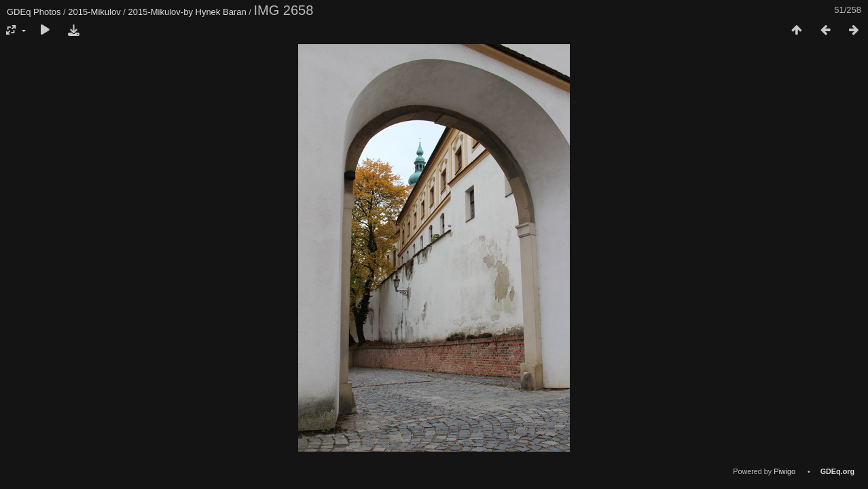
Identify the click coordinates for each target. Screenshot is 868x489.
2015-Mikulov (94, 12)
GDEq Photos (34, 12)
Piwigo (784, 471)
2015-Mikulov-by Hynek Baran (187, 12)
